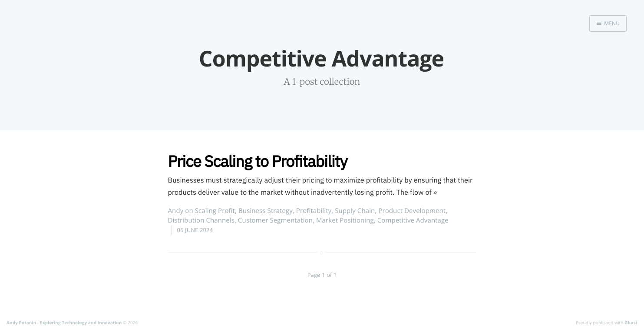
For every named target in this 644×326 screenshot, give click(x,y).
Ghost (631, 323)
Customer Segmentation (275, 220)
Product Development (412, 211)
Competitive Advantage (413, 220)
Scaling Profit (215, 211)
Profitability (314, 211)
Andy (176, 211)
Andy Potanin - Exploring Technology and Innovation (64, 323)
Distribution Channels (201, 220)
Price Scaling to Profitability (258, 161)
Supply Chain (355, 211)
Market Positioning (345, 220)
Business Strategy (266, 211)
